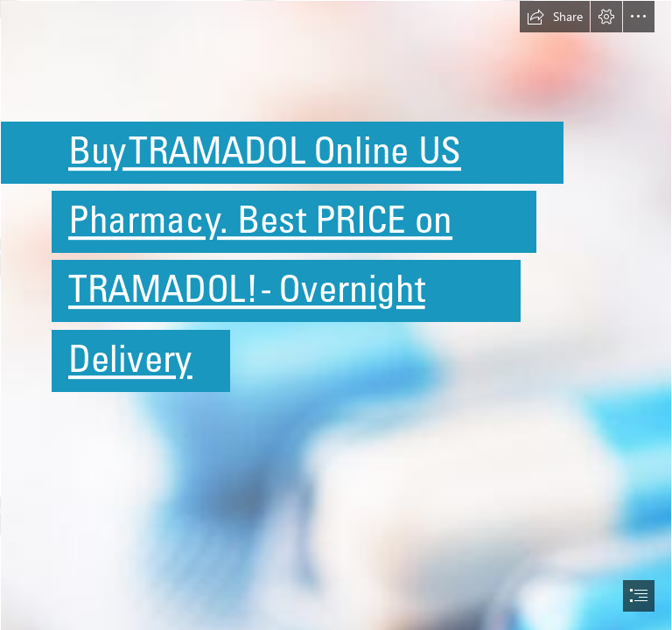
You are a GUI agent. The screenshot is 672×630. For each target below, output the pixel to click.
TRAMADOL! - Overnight (247, 288)
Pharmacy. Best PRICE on (260, 219)
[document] (336, 315)
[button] (555, 17)
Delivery (130, 358)
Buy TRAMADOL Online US (265, 150)
